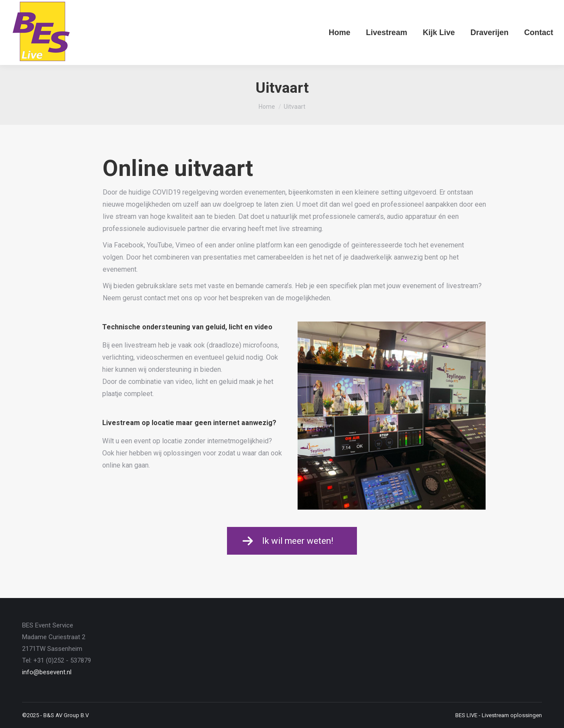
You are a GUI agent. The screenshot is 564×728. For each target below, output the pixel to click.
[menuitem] (340, 32)
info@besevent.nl (47, 672)
